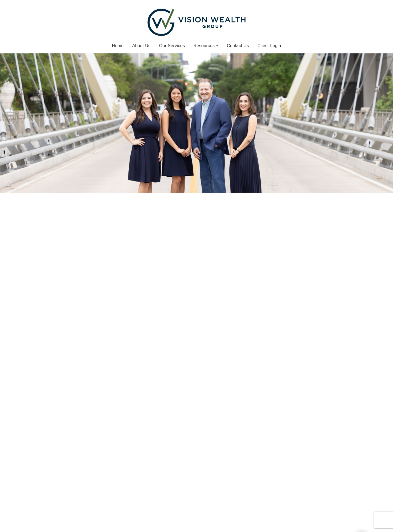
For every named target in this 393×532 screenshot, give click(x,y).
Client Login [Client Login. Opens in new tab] (269, 46)
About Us (141, 46)
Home (118, 46)
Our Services (172, 46)
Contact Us (238, 46)
